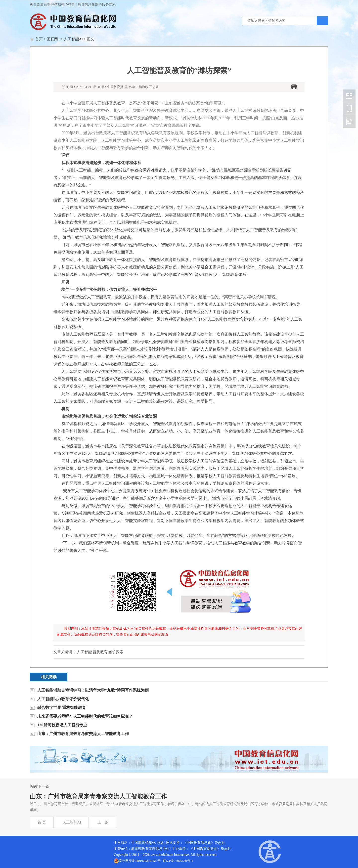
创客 (217, 349)
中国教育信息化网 (349, 96)
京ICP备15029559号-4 (178, 861)
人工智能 (280, 357)
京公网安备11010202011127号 (140, 861)
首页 (39, 39)
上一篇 (103, 822)
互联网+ (53, 39)
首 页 (42, 822)
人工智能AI (73, 39)
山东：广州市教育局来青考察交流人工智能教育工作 (98, 796)
